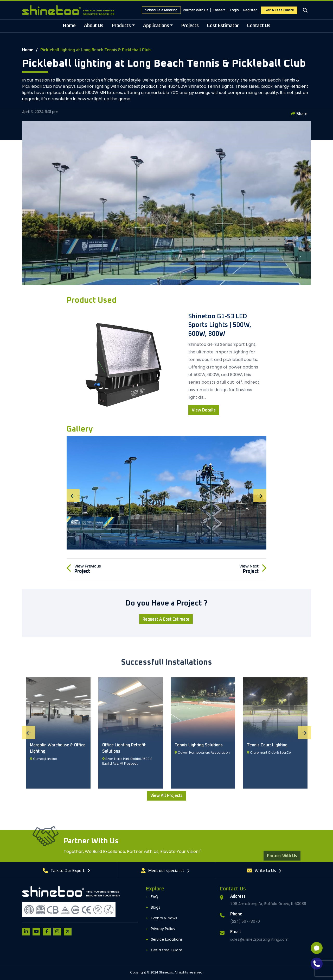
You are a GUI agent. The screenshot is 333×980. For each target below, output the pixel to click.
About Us (94, 26)
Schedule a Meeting (161, 10)
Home (69, 26)
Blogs (156, 907)
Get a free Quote (279, 10)
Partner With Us (196, 10)
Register (250, 10)
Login (234, 10)
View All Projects (166, 796)
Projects (190, 26)
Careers (219, 10)
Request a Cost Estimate (166, 619)
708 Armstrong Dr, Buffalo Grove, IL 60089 (268, 904)
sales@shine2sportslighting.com (259, 939)
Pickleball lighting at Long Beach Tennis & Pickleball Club (95, 50)
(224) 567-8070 (245, 921)
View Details (204, 410)
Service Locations (167, 939)
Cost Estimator (223, 26)
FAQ (155, 897)
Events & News (164, 918)
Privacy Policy (163, 929)
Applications (156, 26)
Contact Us (259, 26)
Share (299, 114)
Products (121, 26)
